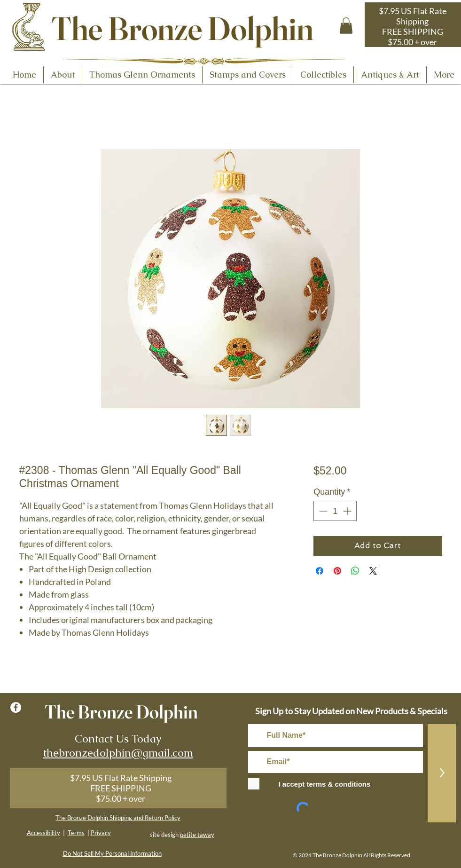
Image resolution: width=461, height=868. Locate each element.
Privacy (101, 833)
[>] (442, 773)
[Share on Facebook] (320, 571)
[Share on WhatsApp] (355, 571)
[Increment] (348, 511)
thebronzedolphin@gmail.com (118, 753)
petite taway (197, 835)
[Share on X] (373, 571)
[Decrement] (322, 511)
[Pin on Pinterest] (337, 571)
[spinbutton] (335, 511)
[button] (346, 26)
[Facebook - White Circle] (16, 707)
